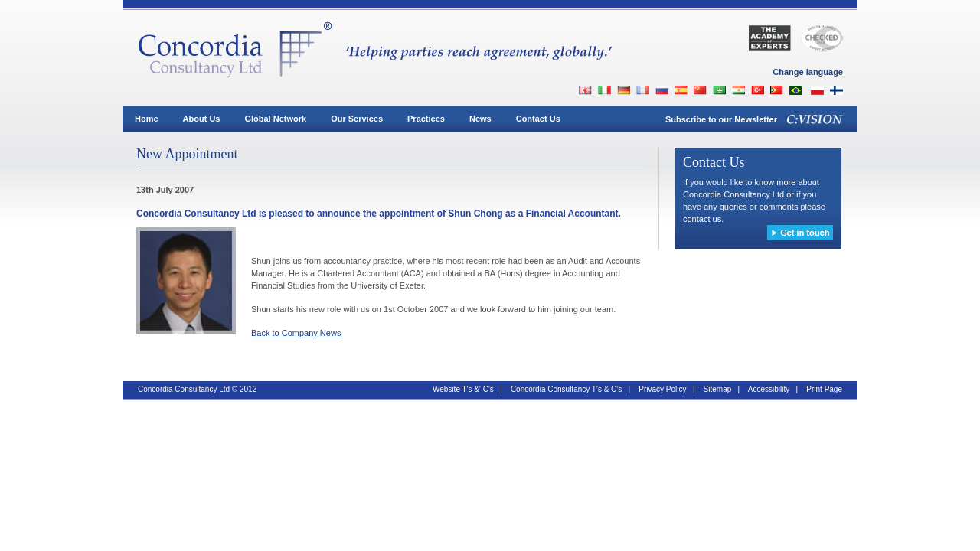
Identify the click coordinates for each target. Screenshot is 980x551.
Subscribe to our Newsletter (721, 119)
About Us (202, 119)
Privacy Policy (662, 389)
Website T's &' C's (463, 389)
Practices (426, 119)
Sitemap (718, 389)
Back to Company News (296, 333)
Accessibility (769, 389)
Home (147, 119)
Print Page (824, 389)
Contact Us (538, 119)
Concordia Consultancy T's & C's (566, 389)
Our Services (357, 119)
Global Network (275, 119)
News (480, 119)
